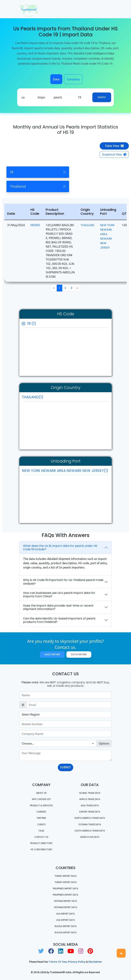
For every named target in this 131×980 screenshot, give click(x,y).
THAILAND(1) (33, 397)
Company (73, 79)
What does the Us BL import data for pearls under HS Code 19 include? (60, 548)
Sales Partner (52, 654)
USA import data (65, 914)
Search (102, 97)
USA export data (65, 920)
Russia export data (66, 932)
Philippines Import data (65, 888)
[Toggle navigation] (107, 9)
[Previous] (54, 288)
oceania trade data (90, 824)
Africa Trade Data (90, 799)
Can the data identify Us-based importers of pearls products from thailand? (59, 620)
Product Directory (41, 843)
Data (56, 79)
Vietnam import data (65, 901)
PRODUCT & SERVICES (41, 805)
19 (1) (32, 324)
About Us (41, 793)
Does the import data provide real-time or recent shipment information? (58, 607)
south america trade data (90, 831)
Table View (114, 146)
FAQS (41, 831)
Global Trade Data (90, 793)
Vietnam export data (65, 907)
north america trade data (90, 818)
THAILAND (87, 225)
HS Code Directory (41, 849)
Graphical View (114, 154)
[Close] (64, 172)
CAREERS (41, 812)
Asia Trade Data (90, 805)
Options (104, 743)
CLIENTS (41, 824)
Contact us (41, 837)
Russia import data (66, 926)
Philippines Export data (65, 895)
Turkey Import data (66, 876)
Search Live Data (90, 837)
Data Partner (79, 654)
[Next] (77, 288)
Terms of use (58, 962)
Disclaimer (95, 962)
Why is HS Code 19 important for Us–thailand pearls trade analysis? (63, 582)
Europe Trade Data (90, 812)
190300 (35, 225)
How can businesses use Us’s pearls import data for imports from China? (59, 595)
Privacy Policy (77, 962)
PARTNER (41, 818)
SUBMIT (65, 767)
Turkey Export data (66, 882)
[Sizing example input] (65, 695)
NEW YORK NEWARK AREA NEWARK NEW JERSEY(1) (65, 471)
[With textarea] (65, 755)
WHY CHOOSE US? (41, 799)
